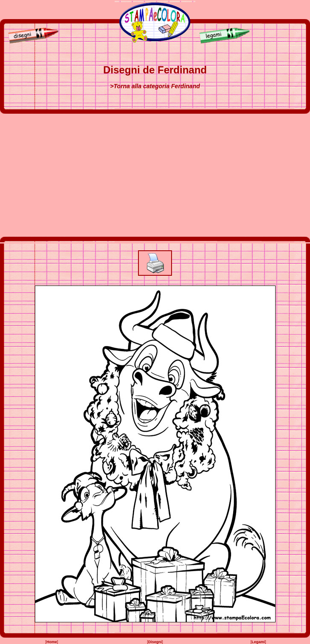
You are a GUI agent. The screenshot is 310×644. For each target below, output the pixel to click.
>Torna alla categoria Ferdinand (155, 86)
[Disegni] (31, 42)
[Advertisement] (155, 175)
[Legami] (227, 42)
